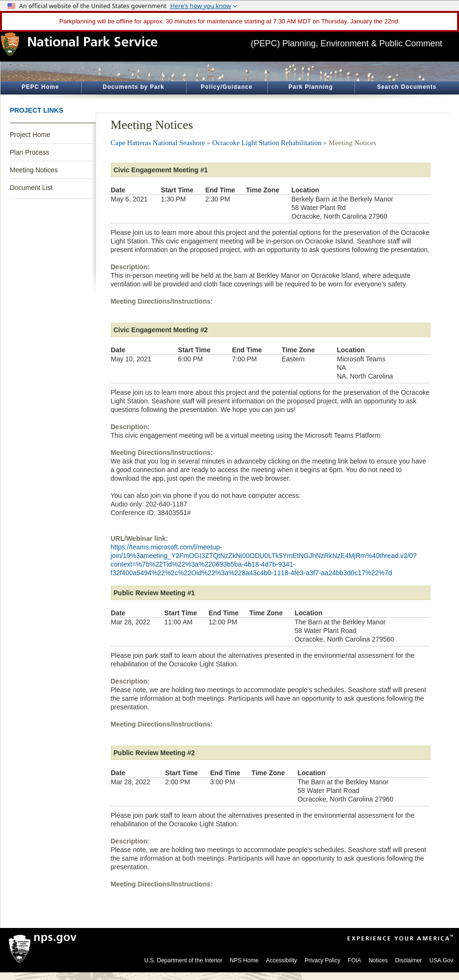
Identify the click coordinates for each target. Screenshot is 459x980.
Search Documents (407, 87)
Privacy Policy (323, 960)
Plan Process (30, 152)
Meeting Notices (34, 170)
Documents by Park (133, 87)
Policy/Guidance (226, 87)
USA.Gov (441, 960)
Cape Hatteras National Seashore (158, 143)
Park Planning (311, 87)
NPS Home (244, 960)
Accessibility (282, 960)
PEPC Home (40, 87)
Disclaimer (408, 960)
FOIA (354, 960)
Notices (378, 960)
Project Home (30, 135)
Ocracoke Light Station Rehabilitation (267, 143)
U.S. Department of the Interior (183, 960)
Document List (31, 188)
